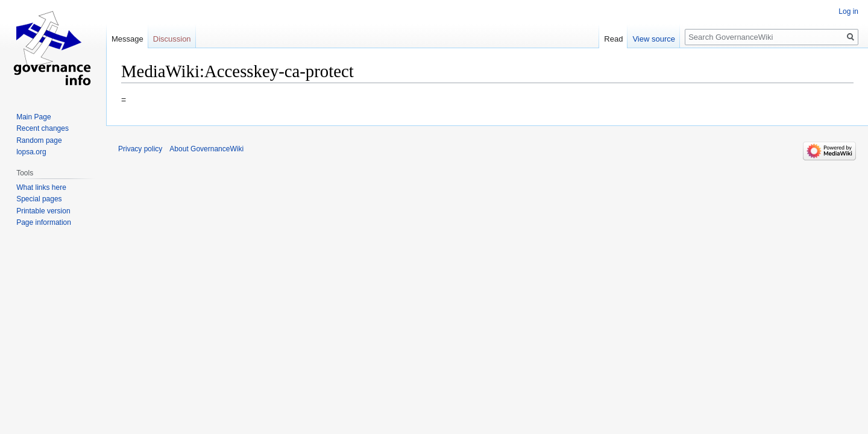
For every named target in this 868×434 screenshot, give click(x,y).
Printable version (43, 211)
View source (654, 39)
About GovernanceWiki (206, 149)
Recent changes (42, 128)
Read (613, 39)
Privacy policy (140, 149)
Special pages (39, 199)
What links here (41, 187)
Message (127, 39)
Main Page (33, 117)
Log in (848, 11)
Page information (44, 222)
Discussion (172, 39)
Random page (39, 140)
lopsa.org (31, 152)
